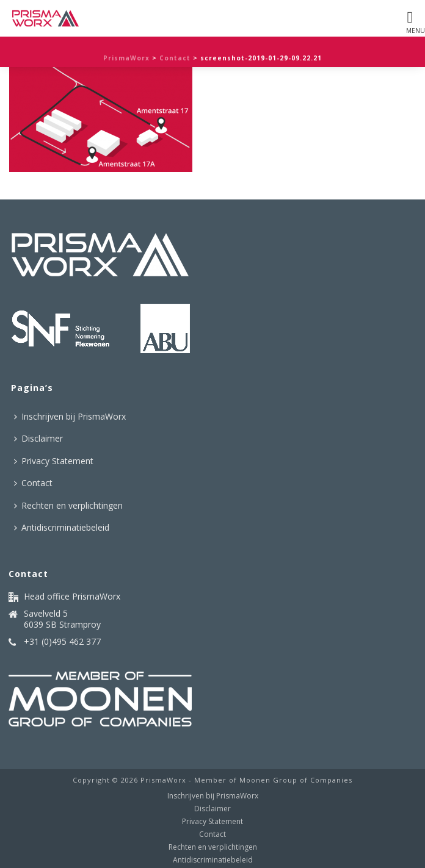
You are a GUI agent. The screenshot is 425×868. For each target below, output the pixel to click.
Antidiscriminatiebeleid (62, 527)
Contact (175, 58)
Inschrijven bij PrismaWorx (70, 416)
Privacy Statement (54, 461)
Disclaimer (38, 438)
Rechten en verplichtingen (68, 505)
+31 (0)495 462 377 (62, 642)
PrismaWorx (126, 58)
